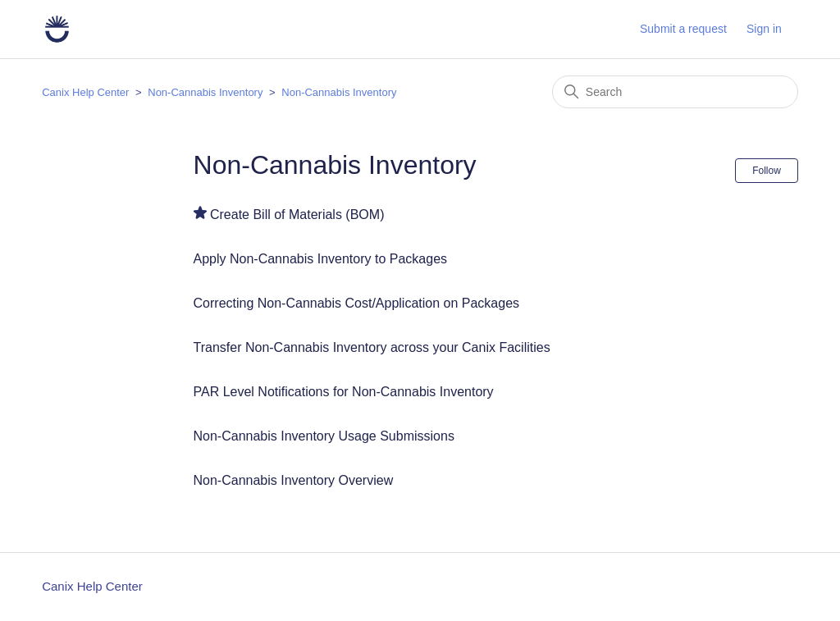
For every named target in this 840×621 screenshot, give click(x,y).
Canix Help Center (85, 92)
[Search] (675, 92)
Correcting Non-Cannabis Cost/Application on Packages (357, 303)
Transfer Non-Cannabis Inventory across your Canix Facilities (372, 347)
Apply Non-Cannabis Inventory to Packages (321, 259)
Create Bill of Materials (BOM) (297, 215)
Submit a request (683, 29)
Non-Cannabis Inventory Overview (294, 480)
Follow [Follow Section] (767, 171)
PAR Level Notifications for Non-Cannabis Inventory (344, 392)
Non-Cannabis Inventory (207, 92)
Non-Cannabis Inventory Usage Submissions (324, 436)
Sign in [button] (764, 29)
